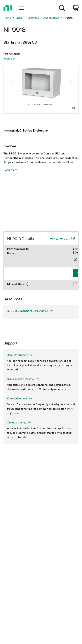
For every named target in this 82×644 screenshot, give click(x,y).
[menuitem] (62, 9)
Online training (19, 422)
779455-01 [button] (9, 59)
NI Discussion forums (23, 379)
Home (7, 18)
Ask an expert (60, 238)
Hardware (33, 18)
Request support (20, 355)
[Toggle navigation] (22, 8)
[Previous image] (11, 83)
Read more (10, 170)
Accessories (51, 18)
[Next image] (71, 83)
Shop (19, 18)
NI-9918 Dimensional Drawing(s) (30, 311)
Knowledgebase (20, 398)
